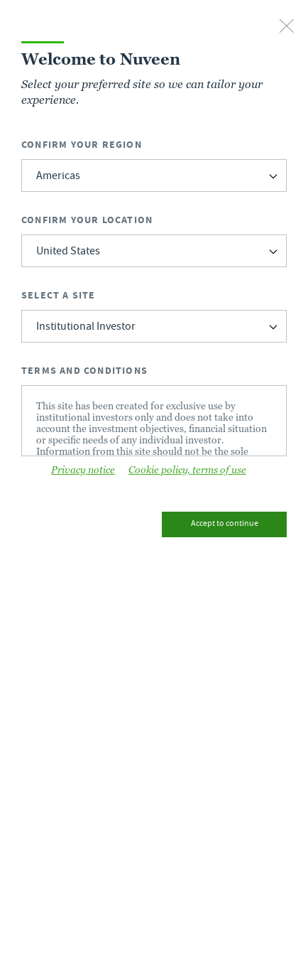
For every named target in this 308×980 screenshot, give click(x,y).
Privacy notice (83, 470)
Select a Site (59, 295)
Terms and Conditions (84, 371)
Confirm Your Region (82, 145)
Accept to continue (225, 524)
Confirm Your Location (87, 220)
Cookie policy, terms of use (187, 470)
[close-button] (287, 27)
